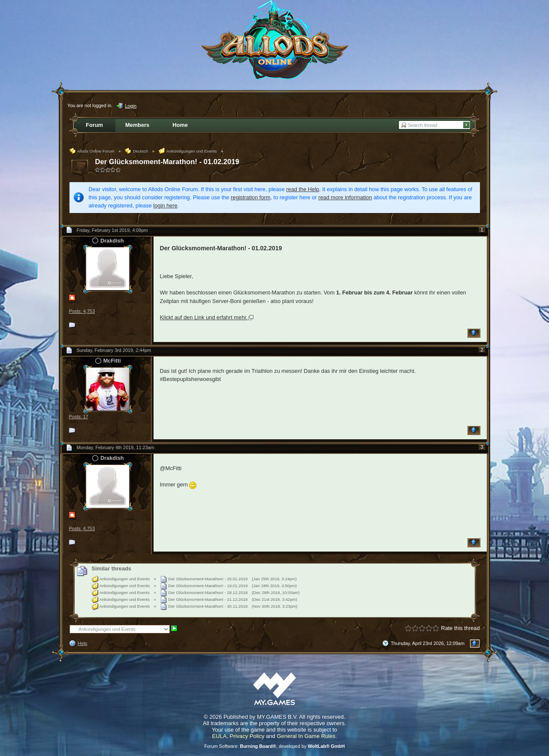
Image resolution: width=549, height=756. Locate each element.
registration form (250, 197)
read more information (345, 197)
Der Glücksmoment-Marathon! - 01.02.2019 (167, 162)
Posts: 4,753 (82, 311)
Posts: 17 (79, 417)
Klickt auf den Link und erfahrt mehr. (204, 317)
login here (165, 205)
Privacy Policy (247, 736)
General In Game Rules (306, 736)
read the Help (303, 189)
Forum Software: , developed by (274, 746)
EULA (219, 736)
